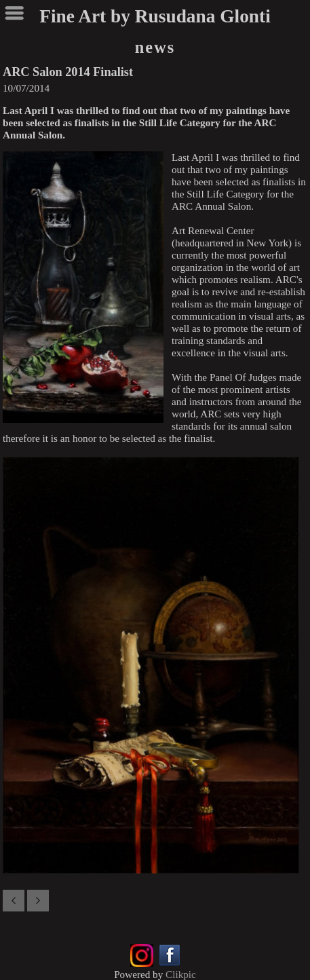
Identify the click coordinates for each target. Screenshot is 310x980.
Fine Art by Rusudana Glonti (155, 16)
